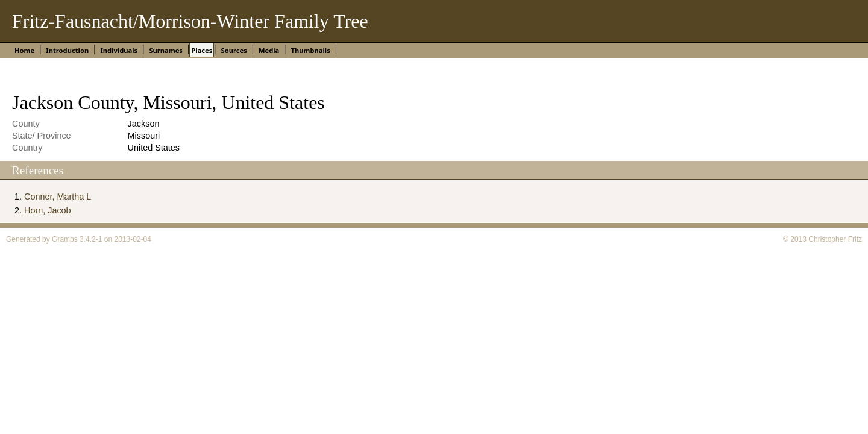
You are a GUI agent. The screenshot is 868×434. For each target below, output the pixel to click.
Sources (234, 50)
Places (202, 50)
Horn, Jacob (48, 210)
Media (269, 50)
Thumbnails (311, 50)
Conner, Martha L (58, 197)
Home (24, 50)
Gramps (65, 239)
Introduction (67, 50)
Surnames (166, 50)
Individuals (119, 50)
